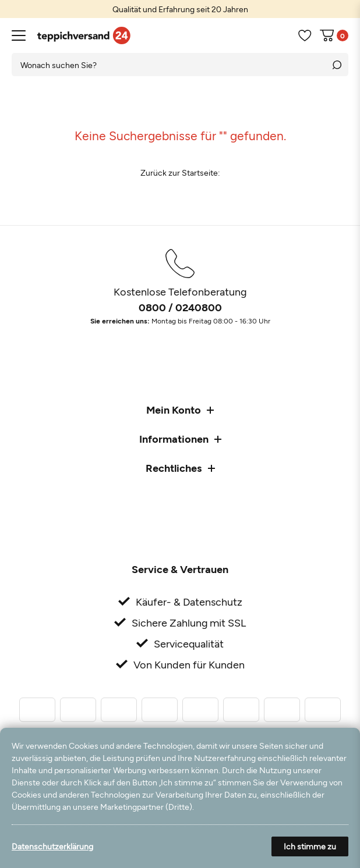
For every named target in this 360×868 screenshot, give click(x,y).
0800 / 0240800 (180, 307)
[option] (180, 9)
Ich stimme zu (310, 846)
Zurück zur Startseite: (180, 172)
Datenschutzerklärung (52, 846)
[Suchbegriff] (168, 65)
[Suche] (337, 65)
